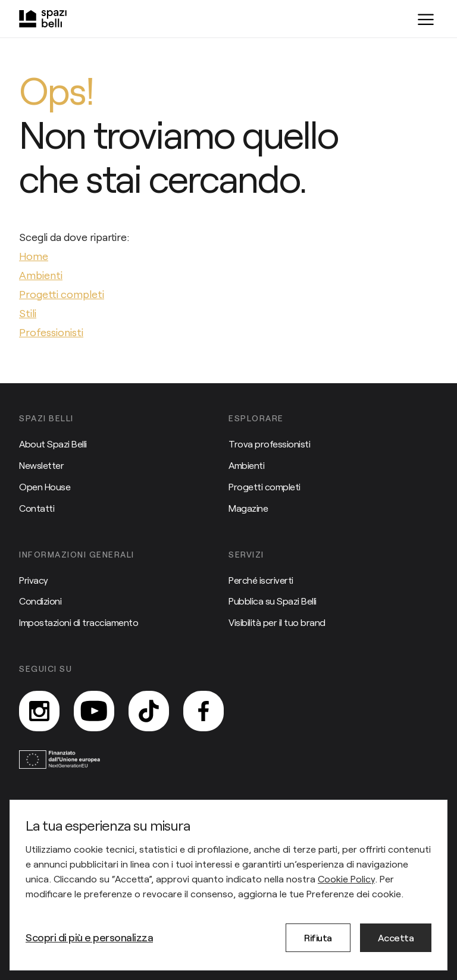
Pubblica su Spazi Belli (273, 601)
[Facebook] (204, 711)
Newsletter (41, 465)
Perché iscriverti (261, 580)
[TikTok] (149, 711)
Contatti (37, 508)
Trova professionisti (269, 444)
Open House (45, 486)
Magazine (248, 508)
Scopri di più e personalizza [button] (89, 937)
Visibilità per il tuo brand (277, 622)
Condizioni (40, 601)
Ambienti (246, 465)
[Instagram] (39, 711)
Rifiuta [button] (318, 937)
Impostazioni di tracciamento (79, 622)
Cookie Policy (346, 879)
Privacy (34, 580)
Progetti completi (265, 486)
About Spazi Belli (53, 444)
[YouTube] (94, 711)
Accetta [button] (396, 937)
